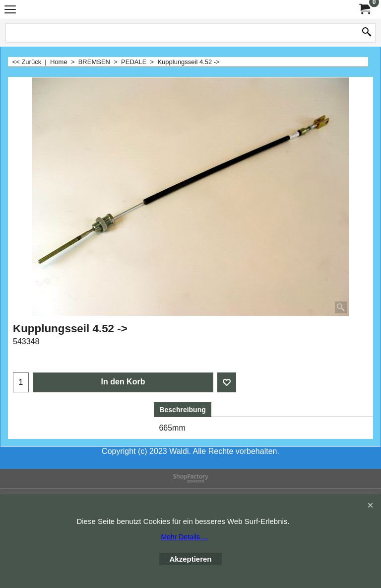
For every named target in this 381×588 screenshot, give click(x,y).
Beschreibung (182, 410)
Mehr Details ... (184, 537)
